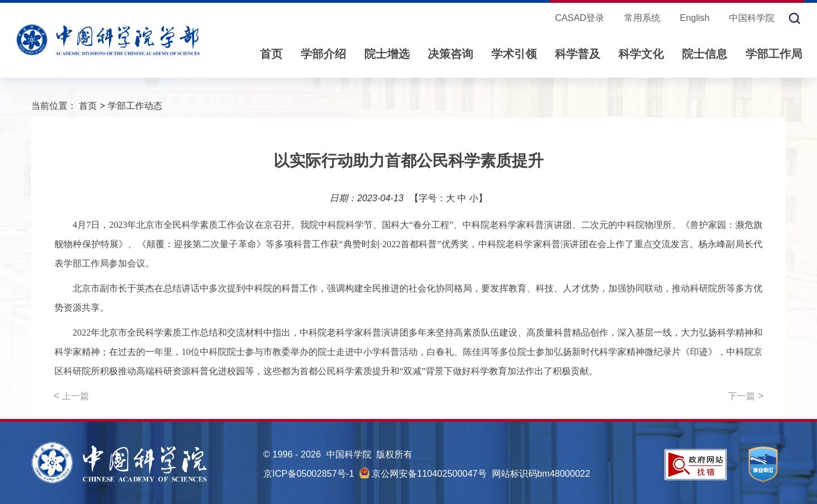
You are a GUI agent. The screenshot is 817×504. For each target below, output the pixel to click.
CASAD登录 (580, 18)
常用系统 (642, 18)
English (694, 18)
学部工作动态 (135, 106)
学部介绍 (323, 54)
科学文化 (641, 54)
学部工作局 (774, 54)
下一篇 (746, 396)
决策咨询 (450, 54)
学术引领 (514, 54)
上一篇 (71, 396)
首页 (271, 54)
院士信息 (705, 54)
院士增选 (387, 54)
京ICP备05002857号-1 (309, 474)
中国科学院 (752, 18)
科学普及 (578, 54)
